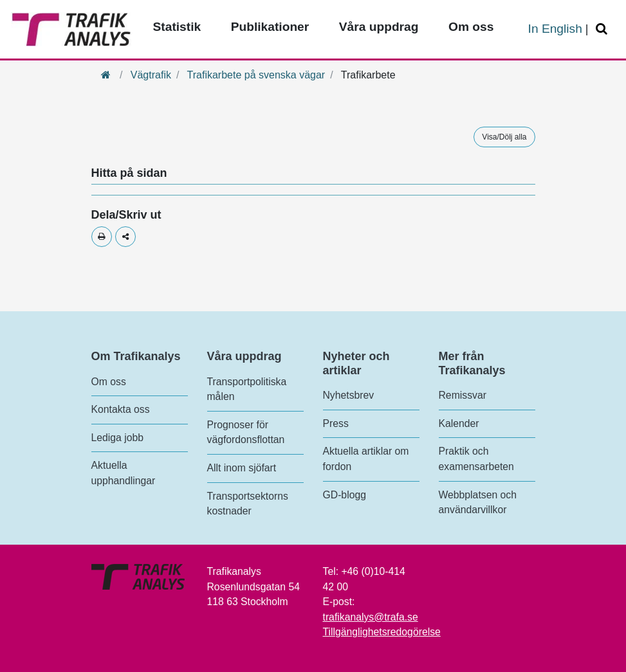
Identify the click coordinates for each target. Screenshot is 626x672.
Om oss (109, 382)
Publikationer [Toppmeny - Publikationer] (270, 27)
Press (336, 423)
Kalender (459, 423)
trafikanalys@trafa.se (371, 617)
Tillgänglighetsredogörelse (382, 632)
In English (555, 29)
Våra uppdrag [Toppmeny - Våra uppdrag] (379, 27)
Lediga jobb (117, 438)
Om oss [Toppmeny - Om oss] (471, 27)
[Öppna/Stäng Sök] (603, 29)
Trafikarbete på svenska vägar (256, 75)
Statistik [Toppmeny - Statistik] (177, 27)
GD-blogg (345, 495)
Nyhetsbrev (349, 395)
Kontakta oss (121, 409)
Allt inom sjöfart (242, 468)
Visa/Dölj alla (504, 137)
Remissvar (463, 395)
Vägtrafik (151, 75)
